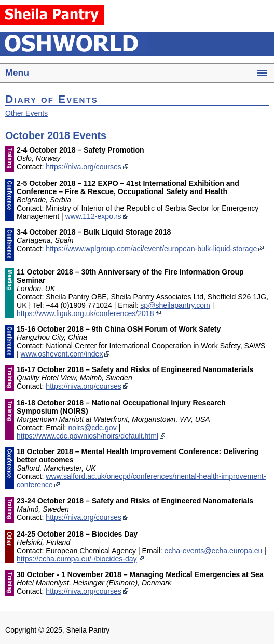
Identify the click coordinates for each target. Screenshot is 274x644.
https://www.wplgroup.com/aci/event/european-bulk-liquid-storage (151, 249)
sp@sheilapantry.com (175, 305)
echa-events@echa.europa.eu (214, 551)
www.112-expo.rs (93, 216)
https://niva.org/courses (84, 167)
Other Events (26, 113)
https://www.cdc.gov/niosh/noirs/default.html (87, 436)
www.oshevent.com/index (62, 354)
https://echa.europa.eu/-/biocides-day (77, 559)
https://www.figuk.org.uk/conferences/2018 (85, 313)
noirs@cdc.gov (92, 428)
